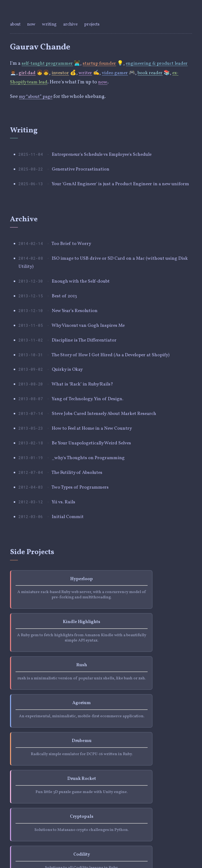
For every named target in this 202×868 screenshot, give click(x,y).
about (16, 24)
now (32, 24)
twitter (18, 818)
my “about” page (37, 97)
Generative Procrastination (83, 172)
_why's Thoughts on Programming (91, 500)
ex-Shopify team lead (42, 82)
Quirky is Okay (69, 401)
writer (103, 73)
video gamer (134, 73)
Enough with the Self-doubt (83, 301)
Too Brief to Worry (73, 259)
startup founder (104, 63)
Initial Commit (68, 566)
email (79, 818)
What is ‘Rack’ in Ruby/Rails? (85, 417)
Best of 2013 (66, 318)
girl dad (43, 73)
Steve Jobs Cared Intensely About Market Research (109, 450)
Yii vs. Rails (64, 550)
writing (50, 24)
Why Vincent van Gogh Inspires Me (91, 351)
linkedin (59, 818)
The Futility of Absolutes (80, 517)
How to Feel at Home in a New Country (95, 467)
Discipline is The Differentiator (88, 368)
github (38, 818)
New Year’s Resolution (77, 334)
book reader (171, 73)
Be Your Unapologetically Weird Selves (95, 484)
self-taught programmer (49, 63)
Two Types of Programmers (83, 533)
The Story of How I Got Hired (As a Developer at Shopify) (116, 384)
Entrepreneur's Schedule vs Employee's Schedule (107, 155)
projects (94, 24)
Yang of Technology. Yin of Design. (91, 434)
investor (77, 73)
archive (72, 24)
